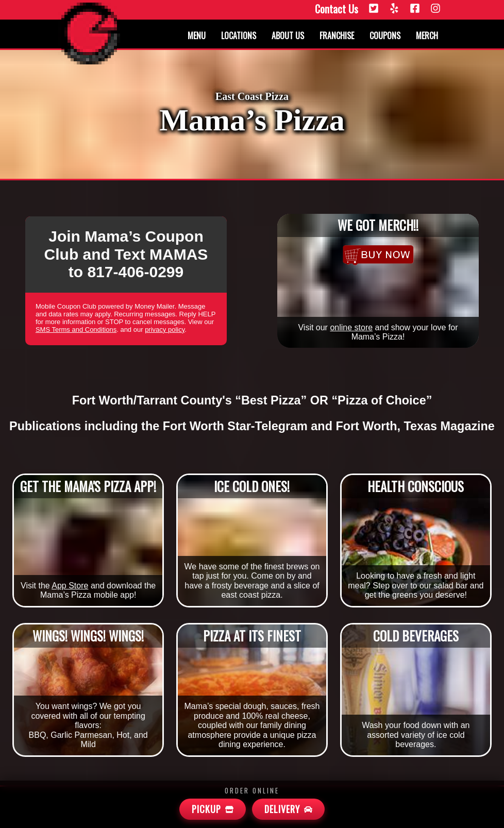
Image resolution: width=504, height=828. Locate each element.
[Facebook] (415, 9)
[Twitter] (374, 9)
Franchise (337, 36)
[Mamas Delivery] (288, 809)
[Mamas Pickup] (213, 809)
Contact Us (337, 9)
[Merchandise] (378, 255)
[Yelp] (394, 9)
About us (288, 36)
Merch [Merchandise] (427, 36)
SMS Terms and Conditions (76, 329)
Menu (197, 36)
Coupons (385, 36)
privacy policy (165, 329)
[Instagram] (435, 9)
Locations (239, 36)
